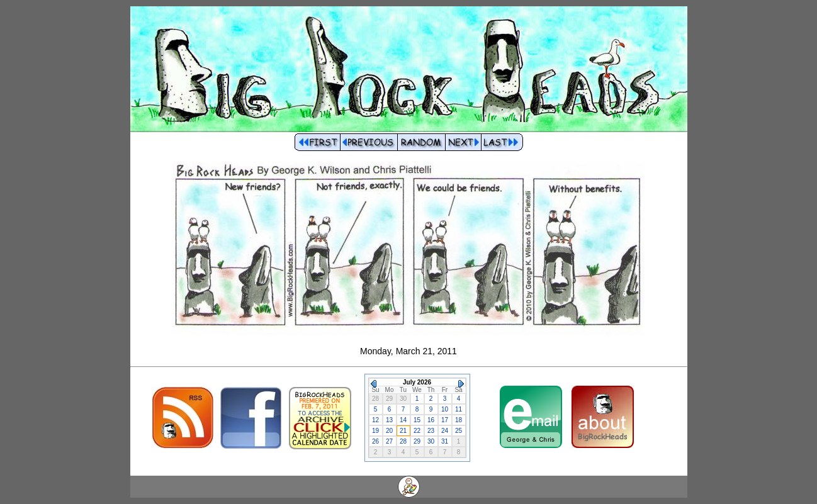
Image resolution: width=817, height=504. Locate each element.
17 (445, 420)
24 (445, 431)
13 (389, 420)
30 (431, 441)
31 (445, 441)
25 (459, 431)
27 (389, 441)
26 (375, 441)
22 (417, 431)
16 (431, 420)
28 (403, 441)
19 (375, 431)
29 (417, 441)
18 (459, 420)
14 (403, 420)
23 (431, 431)
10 (445, 409)
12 (375, 420)
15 (417, 420)
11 (459, 409)
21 (403, 431)
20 (389, 431)
